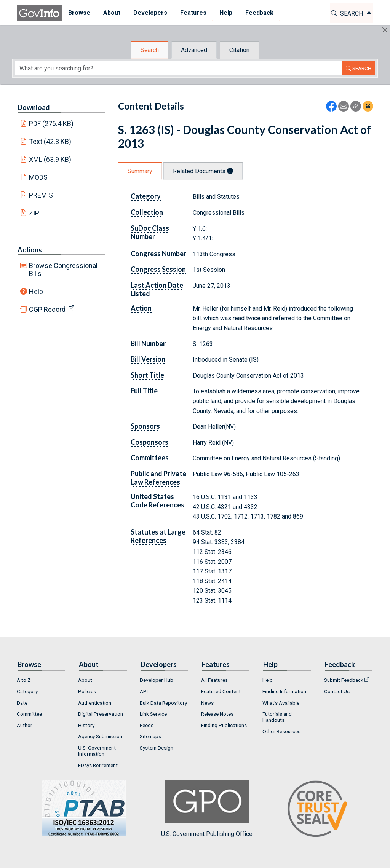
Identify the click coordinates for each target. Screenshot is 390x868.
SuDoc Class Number (150, 232)
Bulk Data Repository (163, 703)
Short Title (147, 375)
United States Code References (157, 501)
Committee (29, 714)
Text (50, 141)
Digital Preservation (101, 714)
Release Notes (217, 714)
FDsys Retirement (98, 765)
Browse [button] (79, 13)
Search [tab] (150, 50)
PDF (51, 124)
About (85, 680)
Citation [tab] (239, 50)
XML (50, 159)
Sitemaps (150, 736)
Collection (147, 212)
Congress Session (158, 269)
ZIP (34, 213)
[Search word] (179, 68)
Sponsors (145, 426)
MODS (38, 177)
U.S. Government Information (97, 751)
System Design (157, 748)
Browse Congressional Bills (63, 270)
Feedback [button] (259, 13)
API (144, 691)
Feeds (147, 725)
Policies (87, 691)
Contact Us (337, 691)
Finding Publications (224, 725)
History (86, 725)
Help (36, 291)
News (207, 703)
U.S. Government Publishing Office (207, 808)
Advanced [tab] (194, 50)
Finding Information (284, 691)
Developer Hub (157, 680)
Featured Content (221, 691)
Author (25, 725)
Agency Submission (100, 736)
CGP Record (47, 309)
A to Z (24, 680)
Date (22, 703)
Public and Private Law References (158, 478)
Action (141, 308)
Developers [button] (150, 13)
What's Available (281, 703)
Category (146, 196)
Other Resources (281, 731)
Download (34, 107)
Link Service (153, 714)
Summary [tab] (140, 171)
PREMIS (41, 195)
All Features (214, 680)
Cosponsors (149, 442)
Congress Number (158, 254)
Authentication (95, 703)
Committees (150, 458)
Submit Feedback (344, 680)
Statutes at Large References (158, 536)
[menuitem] (79, 13)
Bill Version (148, 359)
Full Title (144, 391)
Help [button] (226, 13)
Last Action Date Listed (157, 289)
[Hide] (385, 30)
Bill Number (148, 343)
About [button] (112, 13)
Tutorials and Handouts (277, 717)
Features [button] (193, 13)
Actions (30, 250)
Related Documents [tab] (203, 171)
